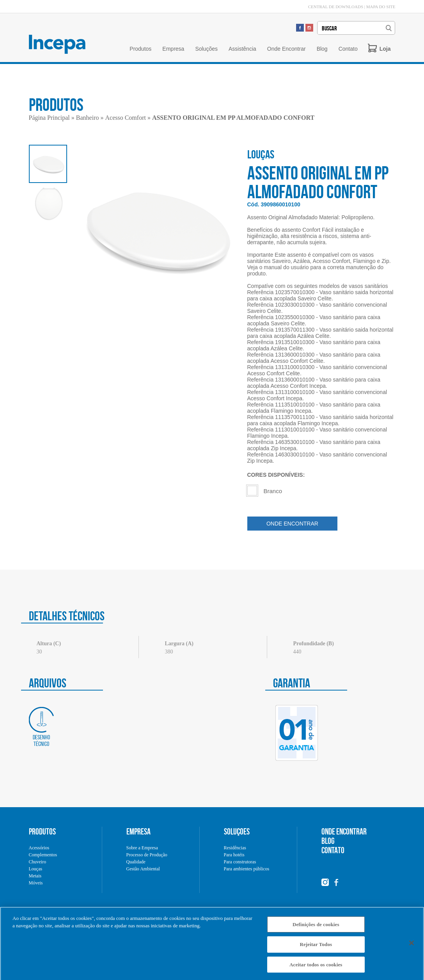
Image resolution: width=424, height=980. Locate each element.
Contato (348, 49)
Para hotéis (234, 855)
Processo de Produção (147, 855)
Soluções (206, 49)
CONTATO (333, 850)
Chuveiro (38, 862)
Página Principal (49, 118)
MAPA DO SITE (381, 7)
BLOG (328, 841)
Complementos (43, 855)
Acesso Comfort (125, 118)
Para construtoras (240, 862)
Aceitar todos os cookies (316, 968)
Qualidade (136, 862)
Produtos (140, 49)
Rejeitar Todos (316, 948)
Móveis (36, 883)
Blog (322, 49)
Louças (36, 869)
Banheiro (88, 118)
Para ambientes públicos (247, 869)
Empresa (173, 49)
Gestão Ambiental (143, 869)
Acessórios (39, 848)
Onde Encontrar (287, 49)
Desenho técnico (41, 727)
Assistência (242, 49)
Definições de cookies (316, 928)
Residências (235, 848)
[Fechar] (412, 946)
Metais (35, 876)
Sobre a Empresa (142, 848)
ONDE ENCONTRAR (292, 524)
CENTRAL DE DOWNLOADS (336, 7)
